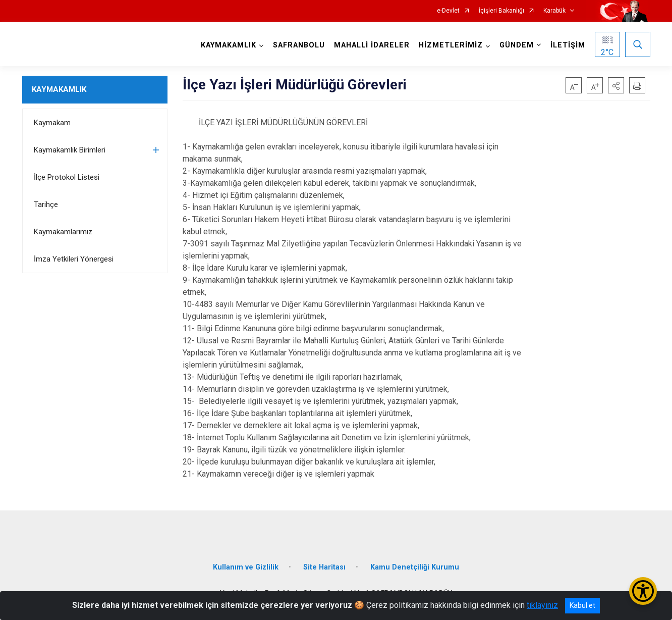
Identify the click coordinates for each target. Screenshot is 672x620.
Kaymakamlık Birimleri (70, 150)
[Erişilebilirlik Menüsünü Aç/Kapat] (643, 591)
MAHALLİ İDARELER (372, 45)
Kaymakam (52, 123)
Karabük (554, 11)
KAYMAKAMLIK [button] (229, 45)
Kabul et (582, 605)
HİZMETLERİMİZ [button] (451, 45)
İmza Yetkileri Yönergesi (74, 259)
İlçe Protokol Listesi (67, 177)
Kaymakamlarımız (63, 232)
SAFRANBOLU (299, 45)
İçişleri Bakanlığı (501, 11)
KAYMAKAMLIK (59, 89)
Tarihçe (46, 204)
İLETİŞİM (568, 45)
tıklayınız (542, 605)
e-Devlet (448, 11)
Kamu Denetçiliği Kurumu (415, 567)
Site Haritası (324, 567)
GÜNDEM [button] (517, 45)
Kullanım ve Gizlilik (246, 567)
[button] (616, 85)
